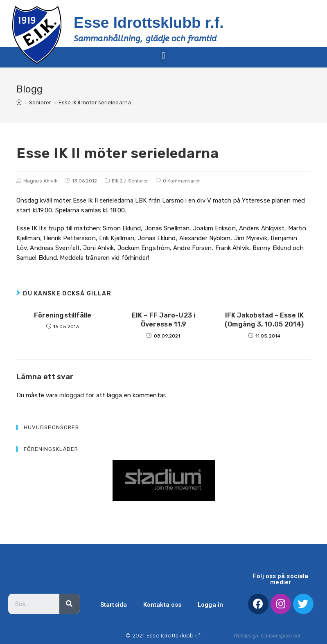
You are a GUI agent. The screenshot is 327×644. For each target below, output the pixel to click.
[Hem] (19, 102)
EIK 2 (117, 180)
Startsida (114, 604)
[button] (163, 55)
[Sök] (70, 603)
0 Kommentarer (182, 180)
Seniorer (138, 180)
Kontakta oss (162, 604)
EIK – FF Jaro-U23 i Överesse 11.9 (163, 319)
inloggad (72, 395)
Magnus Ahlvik (40, 180)
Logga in (211, 604)
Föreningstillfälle (63, 315)
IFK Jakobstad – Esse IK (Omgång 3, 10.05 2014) (264, 319)
